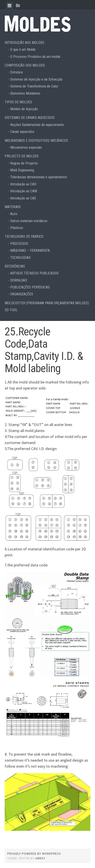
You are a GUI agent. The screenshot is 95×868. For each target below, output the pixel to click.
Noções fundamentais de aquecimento (37, 125)
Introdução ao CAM (24, 191)
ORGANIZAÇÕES (22, 294)
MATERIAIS (13, 207)
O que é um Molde (23, 50)
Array (40, 858)
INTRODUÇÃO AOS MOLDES (24, 43)
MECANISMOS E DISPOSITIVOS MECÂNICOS (36, 141)
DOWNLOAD (19, 280)
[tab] (9, 6)
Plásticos (17, 228)
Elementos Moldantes (25, 93)
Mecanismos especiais (26, 147)
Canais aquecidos (22, 132)
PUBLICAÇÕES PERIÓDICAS (30, 287)
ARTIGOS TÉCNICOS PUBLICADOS (34, 273)
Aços (14, 214)
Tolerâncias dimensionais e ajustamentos (39, 177)
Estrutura (16, 72)
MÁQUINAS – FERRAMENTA (30, 250)
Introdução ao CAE (23, 198)
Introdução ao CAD (23, 184)
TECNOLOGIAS (20, 258)
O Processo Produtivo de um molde (35, 57)
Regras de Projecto (24, 163)
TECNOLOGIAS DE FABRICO (24, 236)
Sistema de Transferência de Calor (34, 86)
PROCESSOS (19, 244)
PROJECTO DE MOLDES (22, 156)
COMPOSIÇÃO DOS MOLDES (25, 65)
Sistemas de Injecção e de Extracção (36, 79)
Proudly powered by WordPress (34, 854)
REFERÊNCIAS (15, 266)
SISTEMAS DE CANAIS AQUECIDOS (30, 118)
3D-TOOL (11, 310)
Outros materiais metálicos (29, 221)
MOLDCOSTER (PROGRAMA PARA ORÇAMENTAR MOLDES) (47, 303)
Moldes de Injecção (24, 109)
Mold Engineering (22, 170)
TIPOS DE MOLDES (18, 102)
